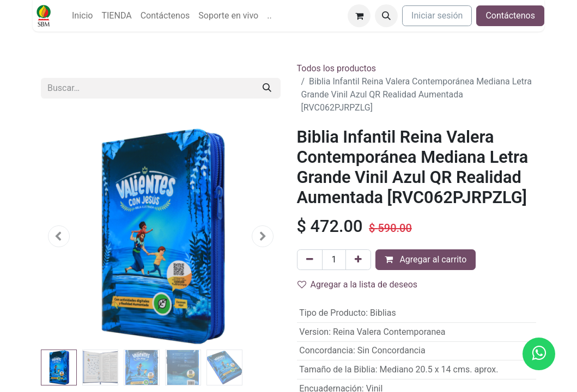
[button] (386, 16)
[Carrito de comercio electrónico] (359, 16)
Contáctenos (510, 16)
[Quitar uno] (310, 260)
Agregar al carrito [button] (426, 259)
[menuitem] (82, 16)
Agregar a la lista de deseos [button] (358, 284)
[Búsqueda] (267, 88)
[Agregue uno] (358, 260)
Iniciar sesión (437, 16)
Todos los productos (337, 68)
